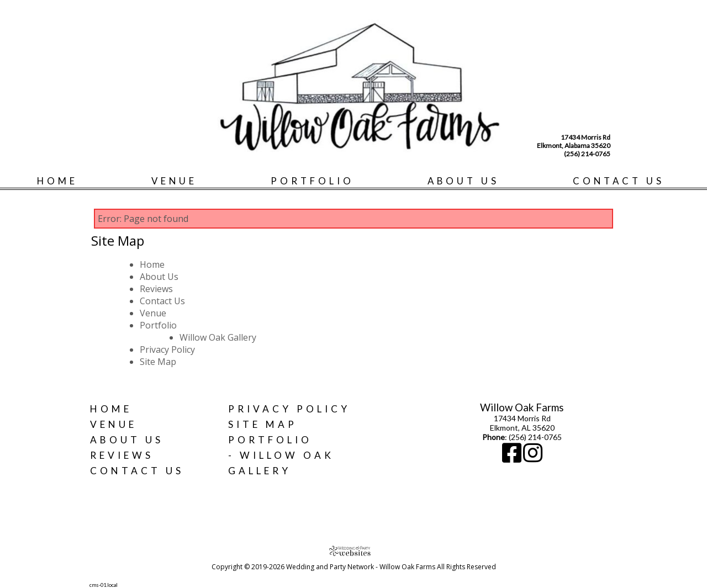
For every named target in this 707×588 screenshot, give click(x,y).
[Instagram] (533, 458)
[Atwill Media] (353, 551)
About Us (463, 181)
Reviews (156, 289)
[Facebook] (513, 458)
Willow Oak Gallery (218, 337)
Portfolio (312, 181)
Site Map (158, 362)
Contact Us (619, 181)
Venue (174, 181)
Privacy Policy (167, 349)
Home (57, 181)
